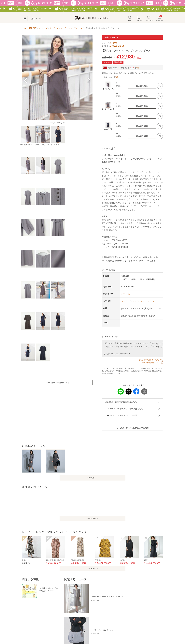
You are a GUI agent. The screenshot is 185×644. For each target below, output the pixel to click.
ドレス (85, 630)
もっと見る (91, 520)
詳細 (137, 69)
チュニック (75, 630)
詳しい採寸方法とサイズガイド (150, 361)
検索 (130, 20)
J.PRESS (114, 44)
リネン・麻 (74, 615)
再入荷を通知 (142, 87)
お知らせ (139, 20)
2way (65, 615)
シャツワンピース (47, 615)
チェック (34, 615)
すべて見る (91, 479)
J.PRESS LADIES (117, 47)
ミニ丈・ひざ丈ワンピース (33, 630)
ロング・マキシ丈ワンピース (57, 630)
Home (24, 29)
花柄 (58, 615)
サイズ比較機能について (153, 364)
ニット (25, 615)
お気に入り (149, 20)
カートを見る (159, 20)
